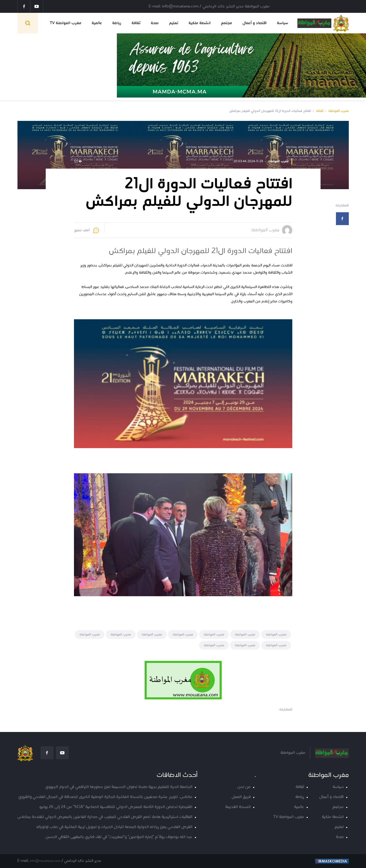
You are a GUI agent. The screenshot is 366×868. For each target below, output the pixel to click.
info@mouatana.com (45, 861)
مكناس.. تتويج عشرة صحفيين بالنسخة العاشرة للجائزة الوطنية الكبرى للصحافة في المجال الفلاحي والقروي (105, 797)
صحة (155, 23)
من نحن (244, 787)
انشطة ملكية (200, 23)
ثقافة (136, 23)
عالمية (97, 23)
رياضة (117, 23)
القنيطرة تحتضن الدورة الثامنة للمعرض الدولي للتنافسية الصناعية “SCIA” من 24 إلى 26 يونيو (116, 807)
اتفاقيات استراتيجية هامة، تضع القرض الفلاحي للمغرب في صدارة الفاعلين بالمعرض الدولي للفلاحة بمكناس (105, 817)
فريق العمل (241, 797)
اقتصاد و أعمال (255, 23)
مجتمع (227, 23)
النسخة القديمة (238, 807)
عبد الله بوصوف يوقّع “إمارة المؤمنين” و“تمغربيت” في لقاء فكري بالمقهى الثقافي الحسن (119, 837)
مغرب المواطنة (339, 111)
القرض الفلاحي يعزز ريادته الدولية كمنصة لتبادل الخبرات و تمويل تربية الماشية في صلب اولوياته (114, 827)
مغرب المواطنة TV (66, 23)
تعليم (174, 23)
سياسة (283, 23)
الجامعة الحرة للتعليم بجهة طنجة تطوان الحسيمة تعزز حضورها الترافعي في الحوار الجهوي (119, 787)
